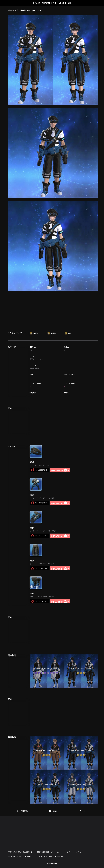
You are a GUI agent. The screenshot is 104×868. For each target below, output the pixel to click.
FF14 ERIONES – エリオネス (48, 852)
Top (83, 811)
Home (53, 811)
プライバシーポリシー (75, 852)
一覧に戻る (23, 811)
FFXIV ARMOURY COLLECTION (52, 3)
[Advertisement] (53, 308)
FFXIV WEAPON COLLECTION (19, 857)
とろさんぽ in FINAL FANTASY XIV (50, 857)
